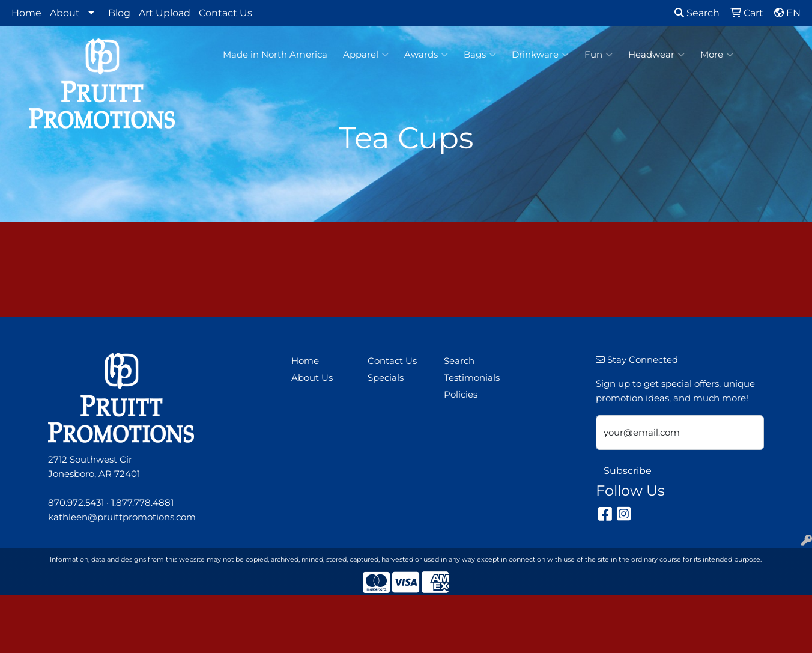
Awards (426, 55)
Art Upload (165, 13)
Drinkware (540, 55)
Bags (480, 55)
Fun (598, 55)
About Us (312, 378)
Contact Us (226, 13)
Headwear (656, 55)
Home (26, 13)
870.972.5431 (76, 503)
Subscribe (628, 471)
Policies (461, 395)
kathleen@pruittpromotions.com (122, 517)
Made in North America (275, 55)
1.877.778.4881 (142, 503)
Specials (386, 378)
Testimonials (472, 378)
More (717, 55)
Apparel (366, 55)
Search (697, 13)
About (65, 13)
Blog (119, 13)
